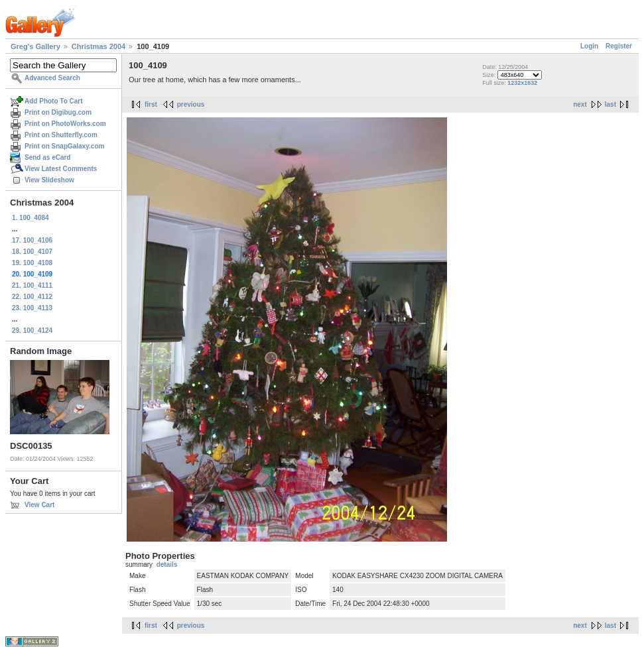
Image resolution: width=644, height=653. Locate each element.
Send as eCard (47, 157)
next (580, 104)
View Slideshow (49, 180)
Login (589, 46)
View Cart (39, 505)
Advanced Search (52, 78)
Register (619, 46)
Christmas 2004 (98, 46)
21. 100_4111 (32, 285)
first (151, 104)
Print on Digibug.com (58, 112)
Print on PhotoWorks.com (65, 124)
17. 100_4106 (32, 240)
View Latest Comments (61, 169)
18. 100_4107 (32, 252)
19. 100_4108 (32, 263)
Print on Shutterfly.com (61, 135)
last (611, 104)
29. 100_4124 (32, 330)
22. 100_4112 (32, 297)
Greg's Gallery (35, 46)
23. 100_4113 (32, 308)
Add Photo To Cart (54, 101)
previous (191, 104)
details (167, 564)
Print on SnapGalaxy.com (64, 146)
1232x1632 (522, 83)
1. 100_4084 (31, 218)
